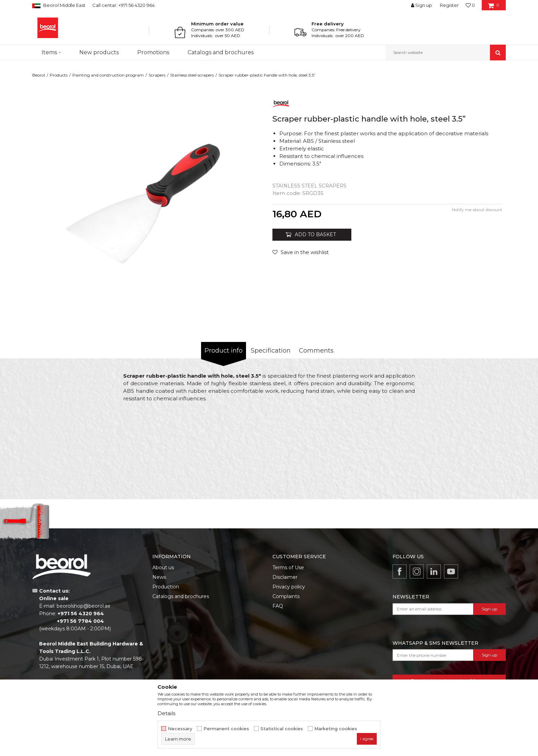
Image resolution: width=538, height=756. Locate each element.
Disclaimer (285, 577)
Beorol (39, 75)
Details (166, 713)
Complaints (286, 596)
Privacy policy (289, 587)
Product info (224, 351)
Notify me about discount (477, 210)
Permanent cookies (226, 729)
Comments (316, 351)
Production (166, 587)
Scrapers (157, 75)
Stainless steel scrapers (192, 75)
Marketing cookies (336, 729)
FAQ (278, 606)
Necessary (180, 729)
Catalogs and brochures (181, 596)
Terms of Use (288, 568)
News (159, 577)
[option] (151, 198)
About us (163, 568)
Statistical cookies (282, 729)
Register (449, 5)
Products (59, 75)
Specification (271, 351)
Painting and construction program (108, 75)
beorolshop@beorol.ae (84, 606)
